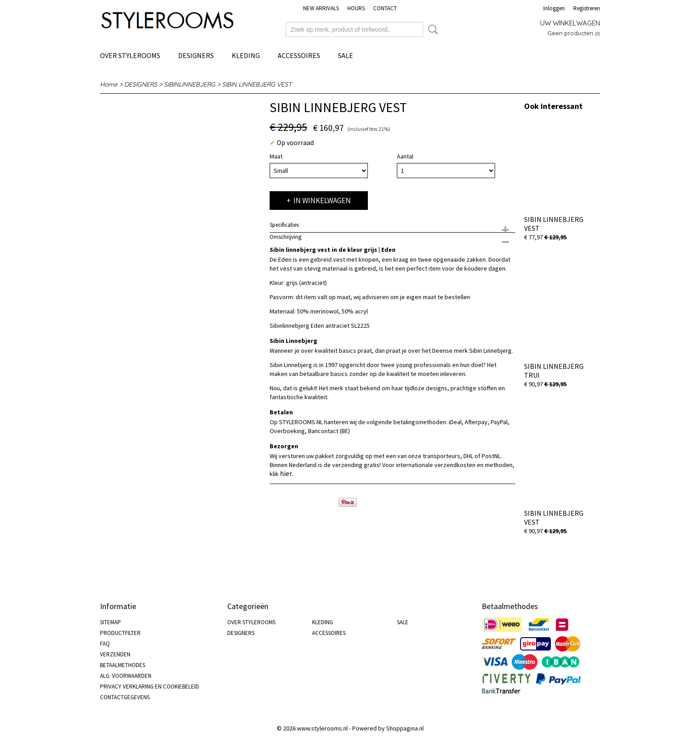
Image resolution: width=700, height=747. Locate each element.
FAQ (105, 644)
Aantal (405, 156)
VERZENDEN (115, 654)
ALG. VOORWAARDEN (126, 676)
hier (286, 473)
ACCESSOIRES (299, 55)
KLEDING (246, 55)
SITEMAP (110, 622)
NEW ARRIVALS (321, 8)
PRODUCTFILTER (120, 633)
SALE (346, 55)
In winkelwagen (322, 200)
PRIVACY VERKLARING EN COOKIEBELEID (150, 686)
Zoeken (431, 29)
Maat (276, 156)
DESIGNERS (196, 55)
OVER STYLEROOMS (130, 55)
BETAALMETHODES (123, 665)
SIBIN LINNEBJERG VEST (257, 84)
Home (109, 84)
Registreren (587, 8)
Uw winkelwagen (570, 23)
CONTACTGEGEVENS (125, 697)
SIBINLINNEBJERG (190, 84)
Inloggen (554, 8)
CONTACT (385, 8)
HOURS (356, 8)
